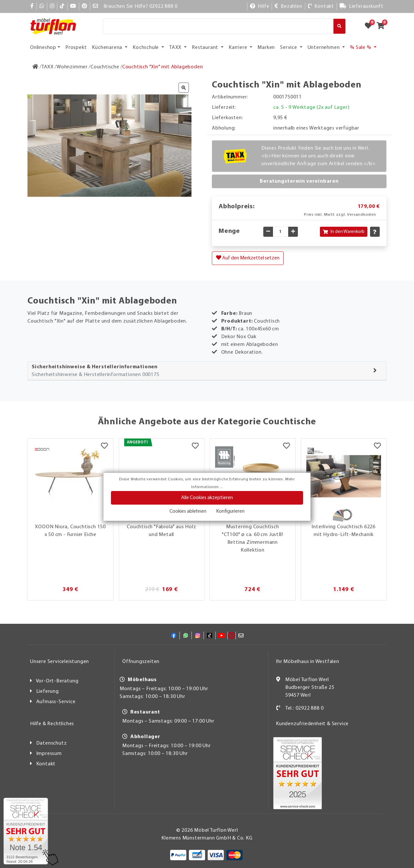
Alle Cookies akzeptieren (207, 498)
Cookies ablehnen (188, 511)
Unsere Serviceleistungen (60, 662)
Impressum (49, 754)
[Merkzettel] (104, 447)
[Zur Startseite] (35, 67)
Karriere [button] (239, 48)
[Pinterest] (85, 6)
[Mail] (96, 6)
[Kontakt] (321, 6)
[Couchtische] (105, 67)
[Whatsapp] (42, 6)
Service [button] (289, 48)
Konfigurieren (230, 511)
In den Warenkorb (344, 232)
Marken (266, 48)
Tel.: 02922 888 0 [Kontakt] (305, 708)
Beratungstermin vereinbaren (299, 181)
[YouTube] (73, 6)
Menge (229, 231)
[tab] (207, 371)
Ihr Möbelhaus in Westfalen (308, 662)
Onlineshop (43, 48)
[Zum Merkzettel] (370, 26)
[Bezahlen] (288, 6)
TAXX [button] (176, 48)
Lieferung (48, 691)
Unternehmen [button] (324, 48)
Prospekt (76, 48)
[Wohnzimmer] (72, 67)
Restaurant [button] (206, 48)
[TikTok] (62, 6)
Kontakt (46, 764)
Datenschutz (52, 743)
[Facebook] (32, 6)
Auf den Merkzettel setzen (248, 258)
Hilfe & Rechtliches (52, 724)
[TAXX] (48, 67)
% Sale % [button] (361, 48)
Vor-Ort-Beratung (57, 681)
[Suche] (218, 26)
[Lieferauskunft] (362, 6)
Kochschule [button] (146, 48)
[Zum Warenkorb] (382, 26)
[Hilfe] (260, 6)
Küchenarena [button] (108, 48)
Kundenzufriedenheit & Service (312, 724)
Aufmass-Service (56, 702)
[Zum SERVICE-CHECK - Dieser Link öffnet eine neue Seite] (26, 831)
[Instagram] (52, 6)
